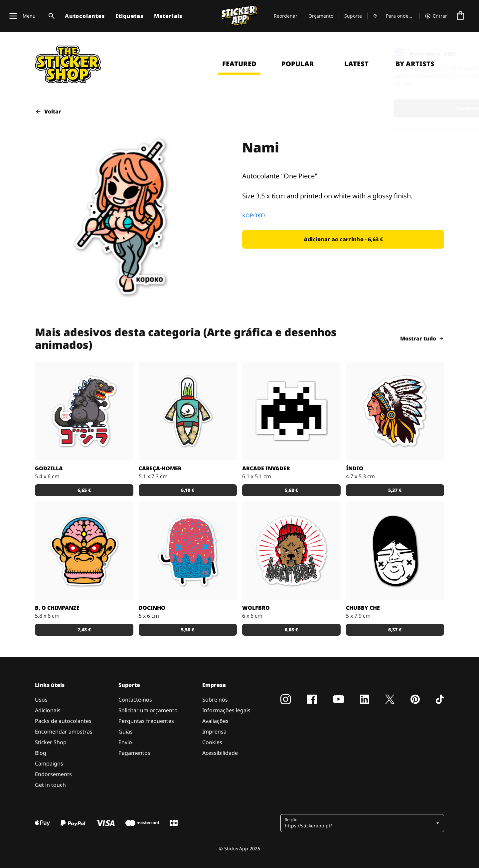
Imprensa (214, 732)
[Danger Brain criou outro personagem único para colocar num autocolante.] (188, 411)
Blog (41, 753)
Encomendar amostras (64, 732)
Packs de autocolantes (63, 721)
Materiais (168, 16)
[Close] (459, 51)
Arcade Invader (266, 468)
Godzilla (49, 468)
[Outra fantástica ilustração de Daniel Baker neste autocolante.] (291, 551)
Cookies (212, 742)
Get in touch (50, 785)
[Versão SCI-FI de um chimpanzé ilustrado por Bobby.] (84, 551)
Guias (126, 732)
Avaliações (215, 721)
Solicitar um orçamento (148, 710)
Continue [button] (387, 108)
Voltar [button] (48, 111)
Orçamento (321, 16)
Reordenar (286, 16)
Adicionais (48, 710)
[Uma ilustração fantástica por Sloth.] (395, 551)
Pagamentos (134, 753)
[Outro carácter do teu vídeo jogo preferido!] (291, 411)
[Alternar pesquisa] (50, 16)
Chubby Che (363, 608)
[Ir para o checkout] (460, 16)
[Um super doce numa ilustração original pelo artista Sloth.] (188, 551)
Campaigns (49, 763)
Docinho (152, 608)
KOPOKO (254, 215)
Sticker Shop (51, 742)
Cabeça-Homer (160, 468)
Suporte (353, 16)
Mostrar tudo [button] (422, 338)
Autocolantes (85, 16)
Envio (125, 742)
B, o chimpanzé (57, 608)
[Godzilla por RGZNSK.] (84, 411)
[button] (343, 239)
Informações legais (226, 710)
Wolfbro (256, 608)
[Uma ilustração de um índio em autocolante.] (395, 411)
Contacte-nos (135, 700)
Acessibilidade (220, 753)
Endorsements (53, 774)
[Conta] (436, 16)
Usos (41, 700)
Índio (355, 468)
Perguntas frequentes (146, 721)
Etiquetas (129, 16)
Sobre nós (215, 700)
